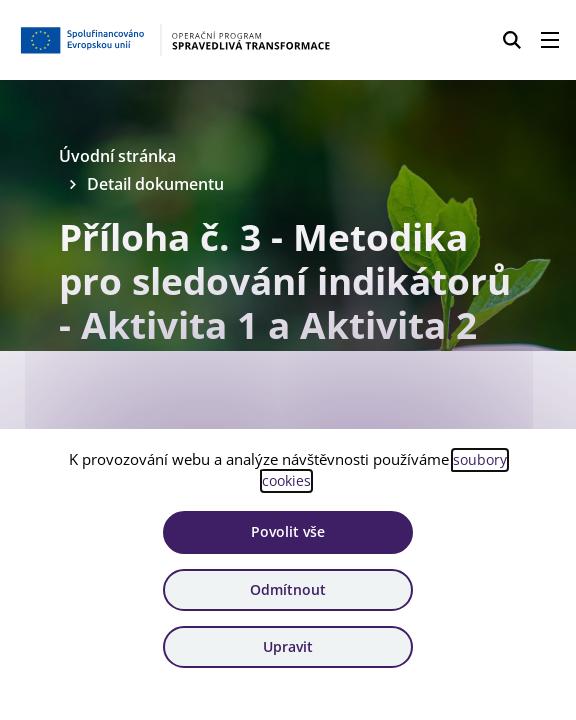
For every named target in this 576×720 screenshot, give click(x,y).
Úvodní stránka (122, 156)
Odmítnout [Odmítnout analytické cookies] (288, 588)
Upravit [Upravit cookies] (288, 646)
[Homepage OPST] (178, 40)
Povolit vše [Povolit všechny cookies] (288, 531)
